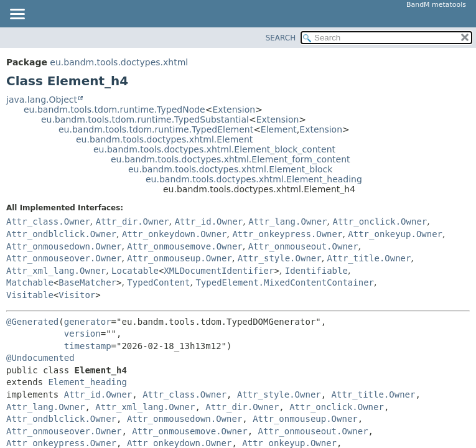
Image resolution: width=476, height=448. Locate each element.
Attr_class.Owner (48, 222)
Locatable (135, 271)
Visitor (77, 295)
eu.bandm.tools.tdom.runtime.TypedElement (156, 129)
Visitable (30, 295)
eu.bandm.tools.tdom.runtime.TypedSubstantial (145, 119)
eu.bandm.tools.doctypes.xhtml (119, 62)
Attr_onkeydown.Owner (175, 234)
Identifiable (316, 271)
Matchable (30, 282)
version (82, 334)
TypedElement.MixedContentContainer (285, 282)
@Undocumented (40, 358)
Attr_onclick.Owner (380, 222)
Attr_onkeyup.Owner (395, 234)
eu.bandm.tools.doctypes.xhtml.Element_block (230, 169)
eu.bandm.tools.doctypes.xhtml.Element (164, 139)
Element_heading (87, 382)
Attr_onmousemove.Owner (184, 246)
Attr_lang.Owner (287, 222)
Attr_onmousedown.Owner (64, 246)
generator (88, 322)
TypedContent (158, 282)
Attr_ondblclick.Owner (61, 234)
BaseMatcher (87, 282)
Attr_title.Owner (369, 258)
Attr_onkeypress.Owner (287, 234)
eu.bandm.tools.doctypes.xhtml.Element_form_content (231, 159)
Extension (234, 110)
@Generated (32, 322)
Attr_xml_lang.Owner (56, 271)
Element (279, 129)
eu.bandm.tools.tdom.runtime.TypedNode (114, 110)
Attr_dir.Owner (133, 222)
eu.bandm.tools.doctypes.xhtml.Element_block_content (214, 149)
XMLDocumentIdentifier (219, 271)
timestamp (88, 346)
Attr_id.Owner (209, 222)
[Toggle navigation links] (17, 15)
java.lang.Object (42, 100)
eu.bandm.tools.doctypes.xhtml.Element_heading (254, 179)
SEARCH (281, 38)
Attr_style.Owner (280, 258)
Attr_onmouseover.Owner (64, 258)
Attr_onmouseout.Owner (303, 246)
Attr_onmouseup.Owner (180, 258)
